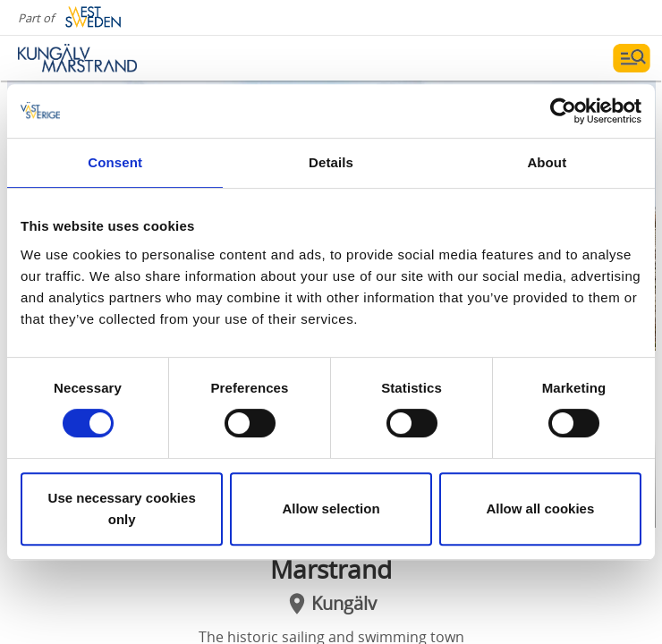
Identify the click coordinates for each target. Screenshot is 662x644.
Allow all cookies (540, 508)
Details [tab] (331, 162)
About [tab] (547, 162)
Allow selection (331, 508)
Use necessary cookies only (122, 508)
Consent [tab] (115, 162)
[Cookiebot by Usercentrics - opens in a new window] (563, 111)
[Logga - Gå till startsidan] (81, 58)
